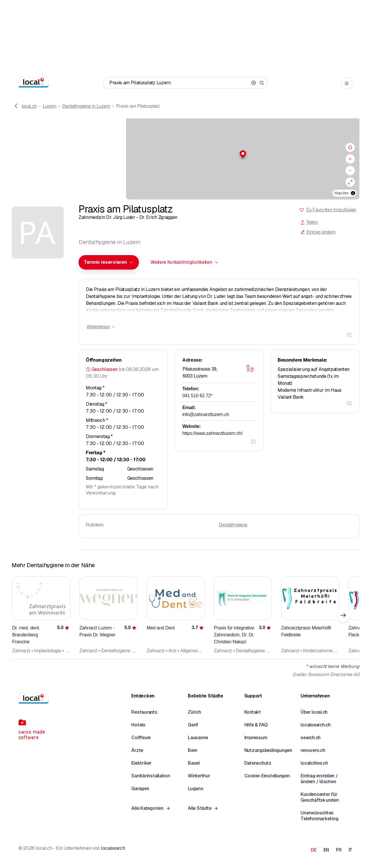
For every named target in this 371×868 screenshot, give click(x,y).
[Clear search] (254, 83)
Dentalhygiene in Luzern (86, 106)
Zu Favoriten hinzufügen (331, 210)
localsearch (113, 848)
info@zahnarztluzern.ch (206, 414)
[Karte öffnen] (250, 369)
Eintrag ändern (318, 232)
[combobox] (109, 262)
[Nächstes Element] (343, 615)
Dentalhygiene (233, 525)
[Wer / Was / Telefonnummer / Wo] (179, 83)
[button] (185, 154)
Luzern (49, 106)
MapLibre (342, 193)
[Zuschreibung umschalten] (353, 193)
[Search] (262, 83)
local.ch (29, 106)
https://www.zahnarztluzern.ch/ (212, 433)
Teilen (309, 222)
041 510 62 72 (197, 396)
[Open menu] (347, 83)
